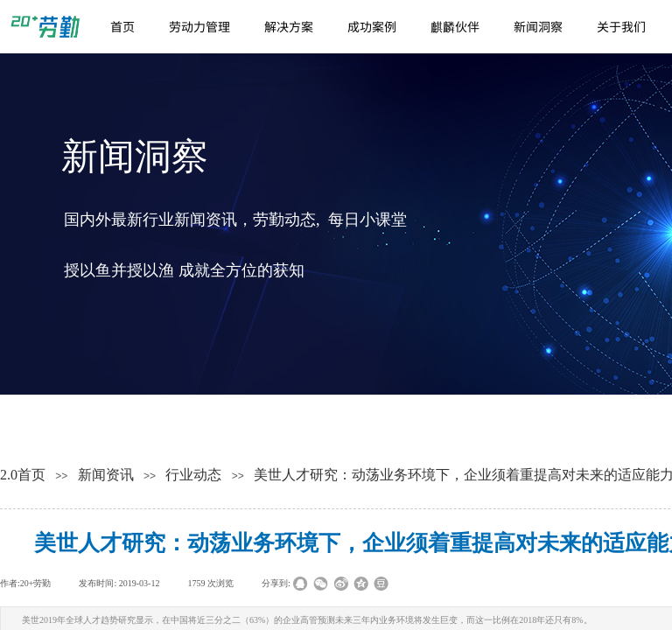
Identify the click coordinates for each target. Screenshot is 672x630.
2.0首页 (23, 475)
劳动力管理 (199, 26)
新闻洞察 (538, 26)
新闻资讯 (106, 475)
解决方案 (289, 26)
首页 (122, 26)
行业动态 (193, 475)
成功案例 (372, 26)
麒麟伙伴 (455, 26)
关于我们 (621, 26)
